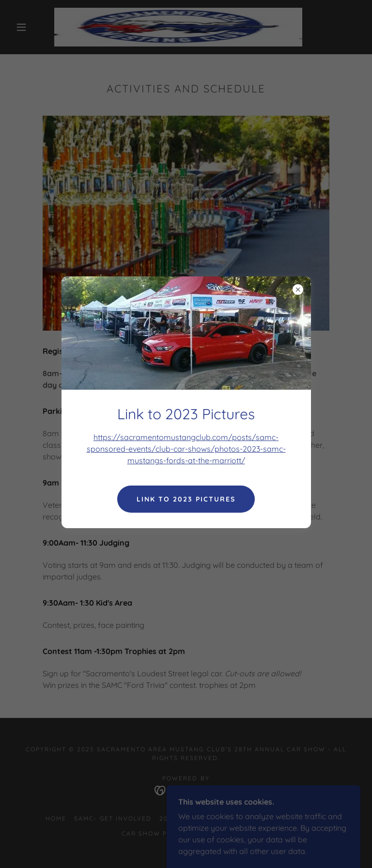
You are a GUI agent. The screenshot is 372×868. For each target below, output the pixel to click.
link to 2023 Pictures (186, 499)
